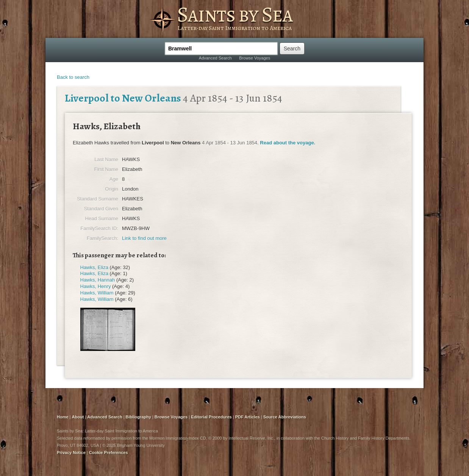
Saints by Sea (235, 14)
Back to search (73, 77)
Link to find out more (144, 238)
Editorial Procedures (211, 417)
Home (63, 417)
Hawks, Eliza (94, 267)
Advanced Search (215, 58)
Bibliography (138, 417)
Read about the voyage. (288, 143)
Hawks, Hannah (98, 280)
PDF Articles (248, 417)
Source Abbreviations (285, 417)
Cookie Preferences (109, 453)
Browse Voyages (255, 58)
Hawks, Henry (96, 286)
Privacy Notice (71, 453)
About (78, 417)
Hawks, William (97, 293)
